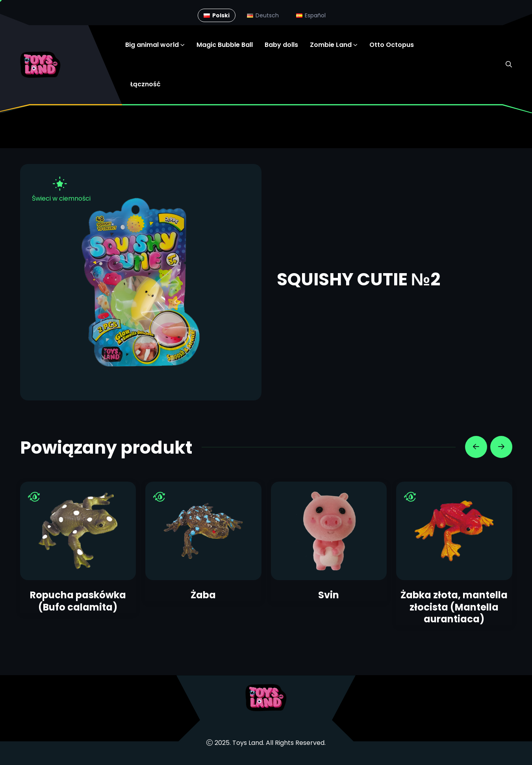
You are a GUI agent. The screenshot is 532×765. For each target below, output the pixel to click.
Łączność (146, 84)
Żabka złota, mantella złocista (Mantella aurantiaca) (454, 607)
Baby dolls (281, 45)
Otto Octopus (392, 45)
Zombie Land (331, 45)
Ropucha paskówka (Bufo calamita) (78, 601)
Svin (329, 595)
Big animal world (152, 45)
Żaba (203, 595)
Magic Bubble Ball (225, 45)
